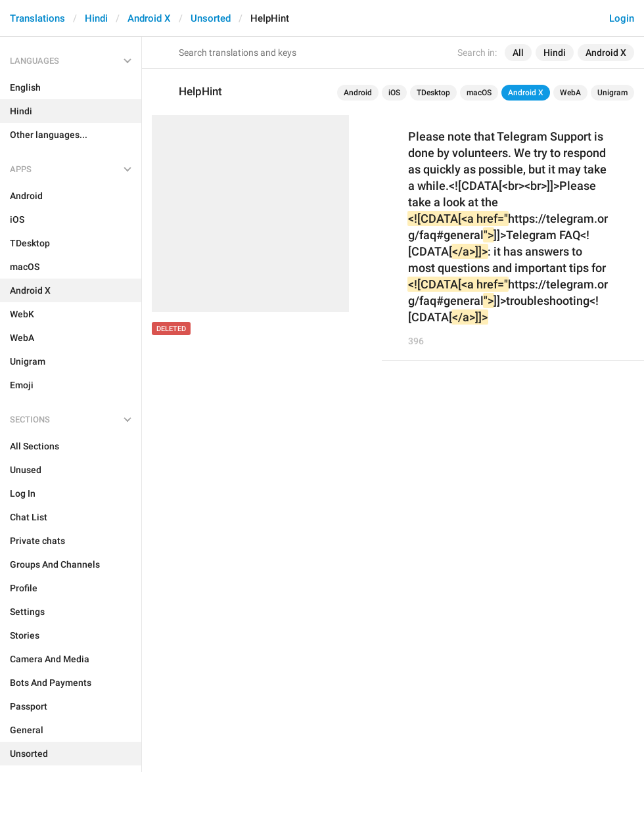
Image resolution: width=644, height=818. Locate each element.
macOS (479, 93)
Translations (37, 18)
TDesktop (433, 93)
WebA (570, 93)
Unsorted (211, 18)
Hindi (96, 18)
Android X (149, 18)
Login (622, 18)
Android (358, 93)
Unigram (612, 93)
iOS (394, 93)
